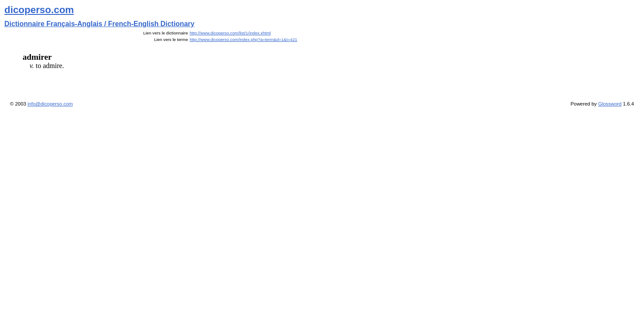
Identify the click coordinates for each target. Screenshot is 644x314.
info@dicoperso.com (50, 104)
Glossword (610, 104)
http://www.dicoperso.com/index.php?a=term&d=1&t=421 (243, 39)
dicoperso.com (39, 10)
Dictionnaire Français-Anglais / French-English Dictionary (99, 24)
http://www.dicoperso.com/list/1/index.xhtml (230, 33)
